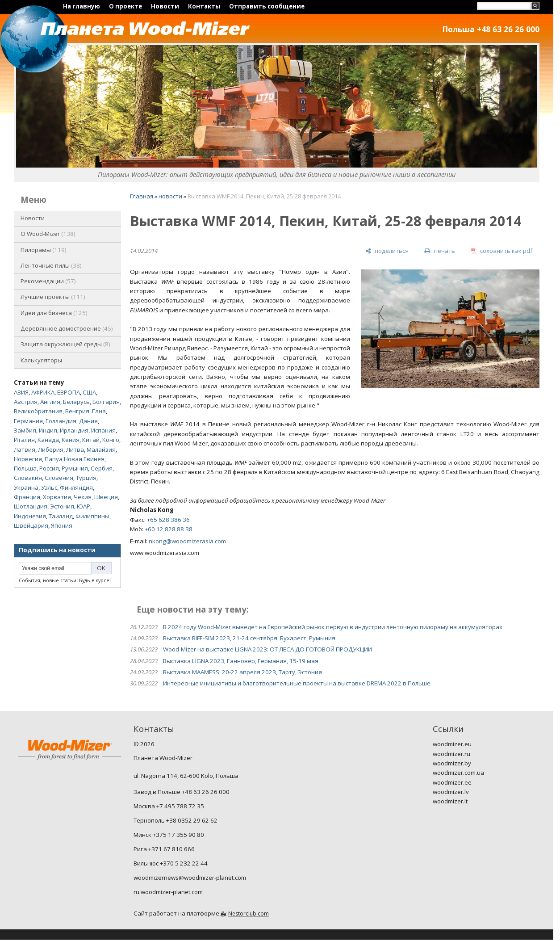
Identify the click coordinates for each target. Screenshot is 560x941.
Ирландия (74, 430)
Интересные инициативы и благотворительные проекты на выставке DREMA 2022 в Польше (297, 683)
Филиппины (92, 516)
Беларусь (76, 402)
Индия (48, 430)
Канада (48, 440)
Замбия (25, 430)
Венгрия (77, 411)
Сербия (102, 468)
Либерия (51, 449)
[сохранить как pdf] (501, 251)
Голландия (61, 421)
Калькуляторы (41, 360)
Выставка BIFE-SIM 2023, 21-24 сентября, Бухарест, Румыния (249, 638)
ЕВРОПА (69, 392)
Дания (88, 421)
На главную (81, 6)
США (89, 392)
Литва (75, 449)
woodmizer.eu (452, 744)
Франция (27, 497)
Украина (26, 487)
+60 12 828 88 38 (169, 529)
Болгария (106, 402)
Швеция (106, 497)
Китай (91, 440)
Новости (165, 6)
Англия (50, 402)
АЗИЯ (21, 392)
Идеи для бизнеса (54, 313)
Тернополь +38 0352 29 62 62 (176, 820)
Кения (71, 440)
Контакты (204, 6)
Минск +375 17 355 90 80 (169, 835)
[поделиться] (387, 251)
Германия (28, 421)
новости (170, 196)
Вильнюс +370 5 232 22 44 (171, 863)
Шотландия (31, 506)
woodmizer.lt (450, 801)
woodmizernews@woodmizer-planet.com (190, 878)
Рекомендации (48, 281)
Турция (86, 478)
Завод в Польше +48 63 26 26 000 (182, 792)
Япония (62, 525)
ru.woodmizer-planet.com (168, 892)
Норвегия (28, 459)
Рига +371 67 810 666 (164, 849)
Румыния (75, 468)
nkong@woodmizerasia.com (187, 541)
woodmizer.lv (451, 792)
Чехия (83, 497)
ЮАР (84, 506)
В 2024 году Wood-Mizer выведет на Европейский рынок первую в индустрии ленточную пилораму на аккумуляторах (333, 627)
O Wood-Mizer (48, 234)
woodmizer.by (452, 763)
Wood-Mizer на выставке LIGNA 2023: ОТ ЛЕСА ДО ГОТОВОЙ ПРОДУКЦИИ (267, 649)
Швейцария (31, 525)
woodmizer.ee (452, 782)
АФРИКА (43, 392)
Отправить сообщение (267, 6)
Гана (99, 411)
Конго (111, 440)
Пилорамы (44, 250)
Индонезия (30, 516)
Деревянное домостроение (67, 328)
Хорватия (57, 497)
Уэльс (49, 487)
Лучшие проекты (53, 297)
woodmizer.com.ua (458, 773)
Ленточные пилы (51, 265)
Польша (25, 468)
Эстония (62, 506)
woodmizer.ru (451, 754)
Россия (49, 468)
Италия (24, 440)
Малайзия (101, 449)
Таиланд (61, 516)
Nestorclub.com (249, 914)
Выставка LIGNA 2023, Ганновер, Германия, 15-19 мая (241, 661)
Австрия (26, 402)
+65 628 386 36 (168, 520)
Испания (103, 430)
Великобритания (38, 411)
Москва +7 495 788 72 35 (169, 806)
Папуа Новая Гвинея (75, 459)
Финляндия (76, 487)
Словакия (28, 478)
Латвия (25, 449)
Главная (142, 196)
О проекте (125, 6)
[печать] (439, 251)
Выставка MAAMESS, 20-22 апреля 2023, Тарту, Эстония (242, 672)
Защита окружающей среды (65, 344)
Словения (59, 478)
